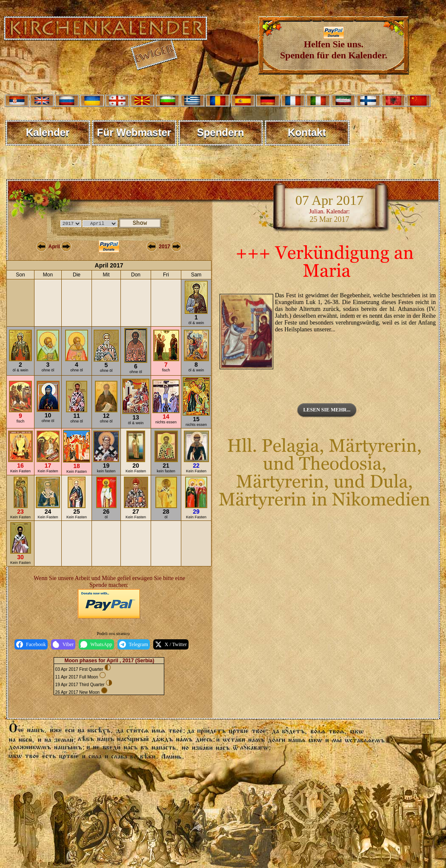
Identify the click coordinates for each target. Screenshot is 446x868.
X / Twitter (171, 644)
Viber (63, 644)
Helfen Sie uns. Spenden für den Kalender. (334, 45)
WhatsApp (96, 644)
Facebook (31, 644)
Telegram (134, 644)
